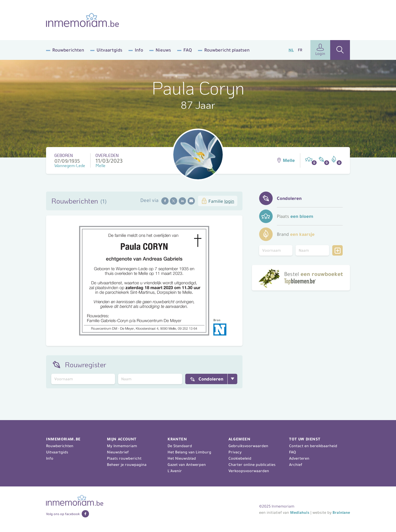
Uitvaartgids (109, 50)
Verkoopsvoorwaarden (249, 471)
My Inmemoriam (122, 446)
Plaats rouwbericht (124, 458)
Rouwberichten (68, 50)
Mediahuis (300, 512)
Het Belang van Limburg (189, 452)
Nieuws (163, 50)
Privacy (235, 452)
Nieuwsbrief (118, 452)
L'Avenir (175, 471)
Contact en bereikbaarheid (313, 446)
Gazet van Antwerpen (187, 465)
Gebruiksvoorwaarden (248, 446)
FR (300, 50)
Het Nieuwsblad (182, 458)
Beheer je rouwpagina (127, 465)
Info (139, 50)
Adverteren (299, 458)
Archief (296, 465)
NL (291, 50)
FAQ (188, 50)
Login (320, 50)
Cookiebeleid (240, 458)
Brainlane (341, 512)
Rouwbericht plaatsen (227, 50)
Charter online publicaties (252, 465)
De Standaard (180, 446)
